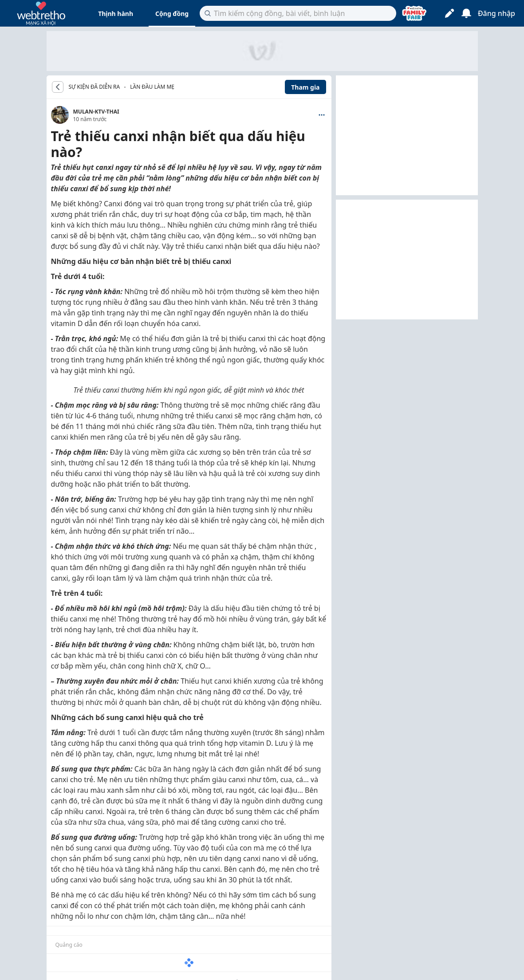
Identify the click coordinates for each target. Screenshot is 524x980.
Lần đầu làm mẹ (152, 87)
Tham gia (305, 87)
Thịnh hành (116, 14)
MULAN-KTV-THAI (96, 112)
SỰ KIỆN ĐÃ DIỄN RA (95, 87)
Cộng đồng (172, 14)
